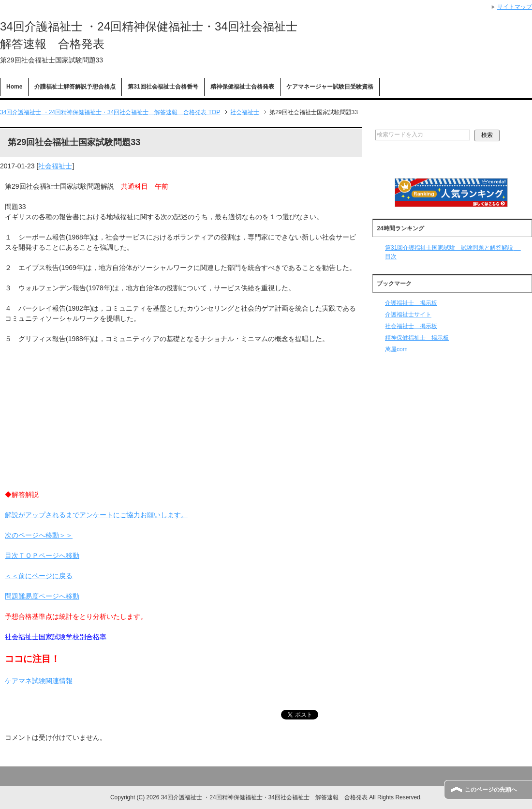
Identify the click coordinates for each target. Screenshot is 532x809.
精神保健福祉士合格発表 (242, 87)
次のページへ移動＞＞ (39, 535)
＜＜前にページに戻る (39, 576)
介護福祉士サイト (408, 315)
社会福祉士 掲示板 (411, 326)
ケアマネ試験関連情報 (39, 681)
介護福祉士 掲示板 (411, 303)
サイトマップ (515, 7)
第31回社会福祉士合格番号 (163, 87)
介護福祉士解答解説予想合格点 (75, 87)
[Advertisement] (181, 422)
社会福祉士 (55, 166)
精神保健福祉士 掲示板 (417, 338)
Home (14, 87)
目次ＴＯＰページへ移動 (42, 555)
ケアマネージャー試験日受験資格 (330, 87)
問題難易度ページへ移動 (42, 596)
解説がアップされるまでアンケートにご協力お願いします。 (96, 515)
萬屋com (396, 349)
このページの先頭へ (491, 790)
